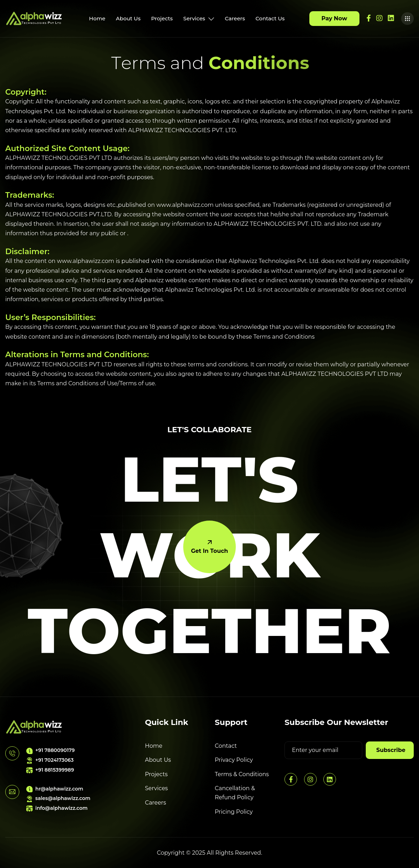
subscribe (391, 750)
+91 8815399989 (50, 770)
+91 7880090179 (50, 750)
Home (97, 18)
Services (199, 18)
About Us (128, 18)
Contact (226, 746)
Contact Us (270, 18)
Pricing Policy (234, 812)
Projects (162, 18)
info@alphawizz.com (57, 808)
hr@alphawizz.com (55, 789)
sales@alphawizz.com (58, 798)
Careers (235, 18)
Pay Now (334, 18)
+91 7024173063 (50, 760)
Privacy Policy (234, 760)
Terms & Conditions (242, 774)
